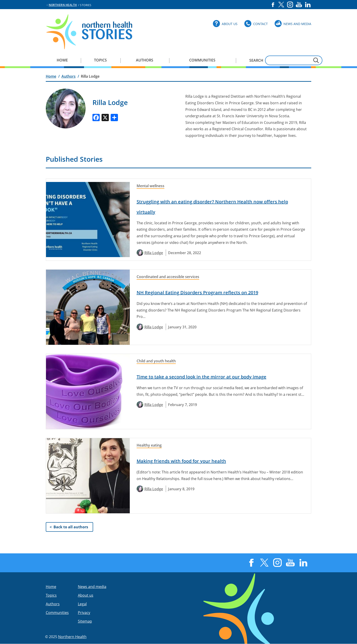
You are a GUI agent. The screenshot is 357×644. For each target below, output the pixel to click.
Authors (145, 60)
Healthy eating (149, 445)
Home (62, 60)
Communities (202, 60)
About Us (230, 24)
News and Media (297, 24)
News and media (92, 587)
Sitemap (85, 621)
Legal (82, 604)
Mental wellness (150, 186)
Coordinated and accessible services (168, 277)
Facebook (273, 5)
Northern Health (63, 5)
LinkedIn (308, 5)
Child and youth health (156, 361)
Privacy (84, 613)
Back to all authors (71, 527)
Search (256, 60)
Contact (260, 24)
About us (86, 595)
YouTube (299, 5)
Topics (100, 60)
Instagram (290, 5)
